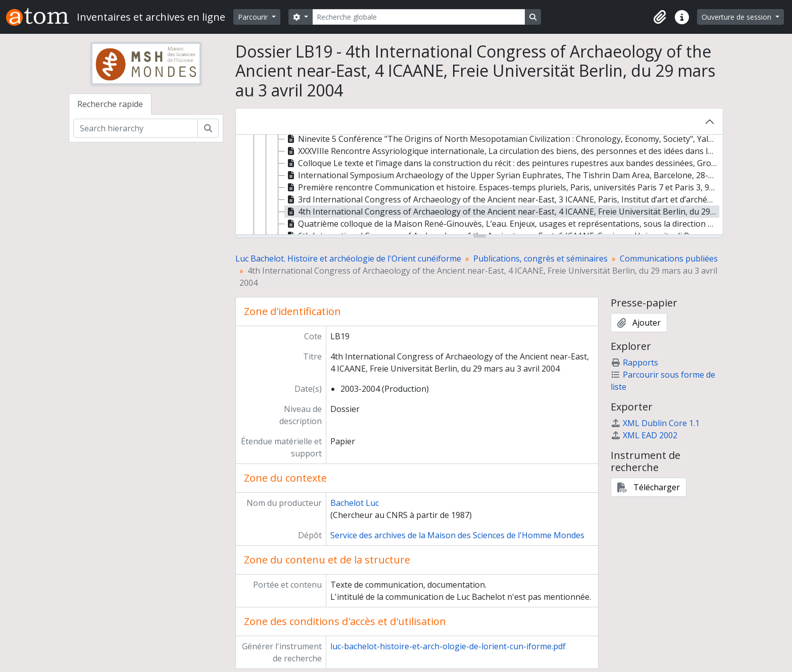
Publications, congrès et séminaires (540, 259)
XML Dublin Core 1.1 (655, 423)
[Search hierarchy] (136, 128)
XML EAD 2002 (644, 435)
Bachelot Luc (355, 503)
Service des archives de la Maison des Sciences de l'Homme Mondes (457, 535)
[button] (660, 17)
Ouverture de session (737, 17)
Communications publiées (669, 259)
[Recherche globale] (419, 17)
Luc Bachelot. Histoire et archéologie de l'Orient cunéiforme (348, 259)
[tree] (479, 185)
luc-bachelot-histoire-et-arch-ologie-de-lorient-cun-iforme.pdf (448, 646)
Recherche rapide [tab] (110, 104)
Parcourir (254, 17)
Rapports (634, 363)
